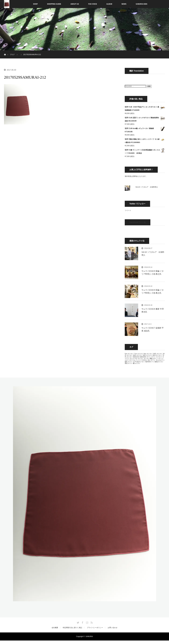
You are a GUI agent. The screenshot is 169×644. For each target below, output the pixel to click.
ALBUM (109, 4)
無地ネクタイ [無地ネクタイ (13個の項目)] (159, 362)
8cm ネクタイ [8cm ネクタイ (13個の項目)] (148, 354)
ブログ (12, 55)
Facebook (82, 622)
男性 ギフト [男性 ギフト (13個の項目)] (129, 363)
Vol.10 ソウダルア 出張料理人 (147, 187)
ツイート (128, 210)
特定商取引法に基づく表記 (72, 628)
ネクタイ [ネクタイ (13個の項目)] (140, 358)
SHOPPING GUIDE (54, 4)
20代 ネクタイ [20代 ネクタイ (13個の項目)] (158, 354)
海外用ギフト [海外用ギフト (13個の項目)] (150, 362)
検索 (149, 86)
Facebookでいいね (138, 222)
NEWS (124, 4)
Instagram (87, 622)
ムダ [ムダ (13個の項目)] (126, 360)
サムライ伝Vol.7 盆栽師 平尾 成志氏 (153, 329)
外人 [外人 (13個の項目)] (146, 360)
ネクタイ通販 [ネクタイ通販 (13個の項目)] (148, 358)
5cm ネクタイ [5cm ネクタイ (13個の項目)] (129, 354)
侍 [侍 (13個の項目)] (143, 360)
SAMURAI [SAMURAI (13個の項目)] (143, 357)
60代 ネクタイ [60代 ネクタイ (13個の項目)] (157, 355)
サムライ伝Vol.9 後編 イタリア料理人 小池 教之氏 (153, 272)
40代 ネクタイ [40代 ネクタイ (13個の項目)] (138, 355)
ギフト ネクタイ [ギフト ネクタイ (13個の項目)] (157, 357)
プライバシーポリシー (95, 628)
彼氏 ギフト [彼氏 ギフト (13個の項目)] (129, 362)
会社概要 (55, 628)
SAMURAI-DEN (141, 4)
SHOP (30, 4)
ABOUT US (75, 4)
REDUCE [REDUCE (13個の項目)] (136, 357)
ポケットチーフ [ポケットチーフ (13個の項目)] (158, 358)
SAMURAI (89, 636)
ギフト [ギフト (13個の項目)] (149, 357)
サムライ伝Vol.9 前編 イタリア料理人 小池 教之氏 (153, 291)
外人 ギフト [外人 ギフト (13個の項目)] (152, 360)
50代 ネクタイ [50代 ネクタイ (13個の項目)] (147, 355)
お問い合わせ (113, 628)
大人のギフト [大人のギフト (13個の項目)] (160, 360)
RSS (91, 622)
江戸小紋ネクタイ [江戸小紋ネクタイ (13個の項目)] (139, 362)
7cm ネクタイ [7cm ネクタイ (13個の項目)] (139, 354)
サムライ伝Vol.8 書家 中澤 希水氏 (153, 310)
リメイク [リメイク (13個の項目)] (139, 360)
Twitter (78, 622)
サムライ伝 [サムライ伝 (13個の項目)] (133, 358)
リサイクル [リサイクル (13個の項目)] (132, 360)
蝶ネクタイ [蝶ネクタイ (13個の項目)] (137, 363)
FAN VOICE (93, 4)
